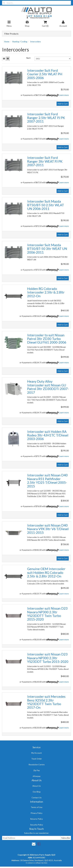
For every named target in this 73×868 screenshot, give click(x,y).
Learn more (64, 95)
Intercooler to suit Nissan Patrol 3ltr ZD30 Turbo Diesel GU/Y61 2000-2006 (47, 339)
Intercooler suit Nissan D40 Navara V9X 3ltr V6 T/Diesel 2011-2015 (48, 529)
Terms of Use (37, 807)
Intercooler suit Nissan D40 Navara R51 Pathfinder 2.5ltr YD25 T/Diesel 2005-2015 (47, 481)
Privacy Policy (36, 813)
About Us (37, 786)
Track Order (37, 759)
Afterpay (37, 776)
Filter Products (11, 34)
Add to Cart (63, 104)
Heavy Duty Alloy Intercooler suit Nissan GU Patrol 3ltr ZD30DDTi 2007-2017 (48, 387)
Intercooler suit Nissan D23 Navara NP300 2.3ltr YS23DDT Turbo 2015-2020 (48, 658)
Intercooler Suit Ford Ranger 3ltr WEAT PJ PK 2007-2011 (45, 161)
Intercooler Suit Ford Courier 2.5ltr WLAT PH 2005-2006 (45, 74)
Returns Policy (36, 819)
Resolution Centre (37, 765)
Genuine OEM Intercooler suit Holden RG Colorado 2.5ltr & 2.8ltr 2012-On (46, 572)
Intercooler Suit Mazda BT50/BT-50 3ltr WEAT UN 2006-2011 (47, 249)
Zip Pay (37, 770)
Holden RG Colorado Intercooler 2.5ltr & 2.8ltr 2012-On (46, 292)
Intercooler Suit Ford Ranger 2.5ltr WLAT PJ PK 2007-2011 (46, 118)
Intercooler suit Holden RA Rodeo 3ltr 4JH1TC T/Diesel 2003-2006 (48, 435)
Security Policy (37, 825)
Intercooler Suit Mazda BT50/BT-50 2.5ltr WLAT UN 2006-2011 (46, 205)
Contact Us (37, 798)
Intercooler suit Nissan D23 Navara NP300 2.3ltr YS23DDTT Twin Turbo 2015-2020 (47, 614)
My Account (37, 753)
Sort (28, 58)
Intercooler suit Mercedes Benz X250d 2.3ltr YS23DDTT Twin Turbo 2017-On (46, 702)
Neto (45, 863)
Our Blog (37, 792)
